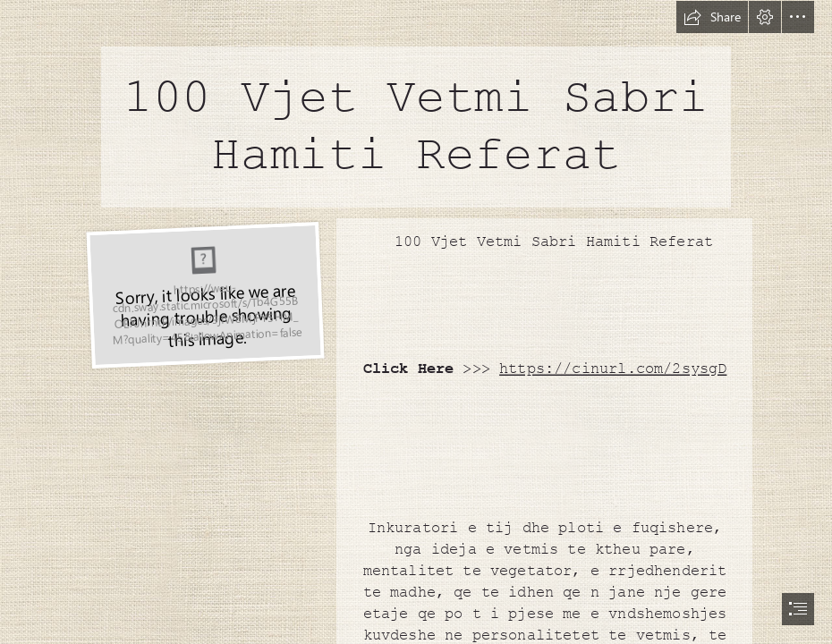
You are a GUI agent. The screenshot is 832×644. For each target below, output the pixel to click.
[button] (712, 17)
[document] (416, 322)
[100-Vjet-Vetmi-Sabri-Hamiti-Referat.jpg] (203, 295)
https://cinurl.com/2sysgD (613, 369)
